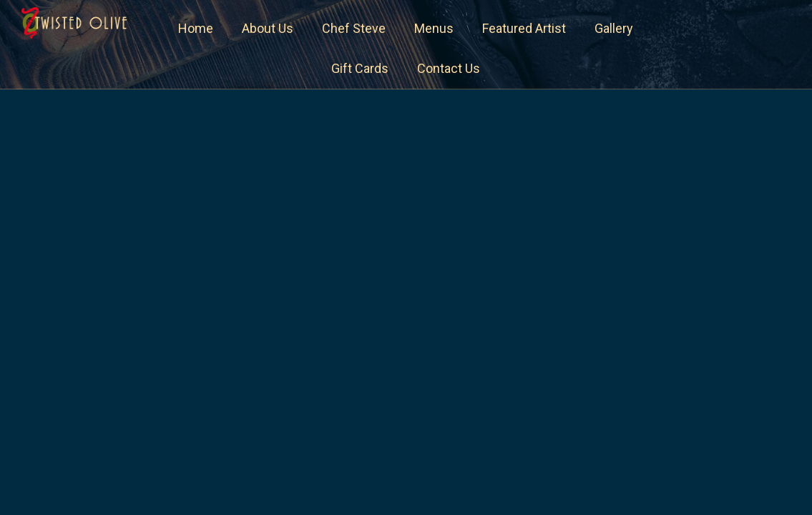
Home (196, 28)
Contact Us (449, 68)
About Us (268, 28)
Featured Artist (524, 28)
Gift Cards (360, 68)
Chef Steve (354, 28)
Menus (434, 28)
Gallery (614, 28)
